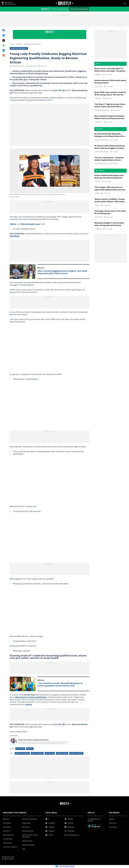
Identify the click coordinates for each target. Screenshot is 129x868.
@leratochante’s (28, 225)
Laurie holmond (76, 754)
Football (98, 182)
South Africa (99, 87)
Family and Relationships (102, 111)
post (38, 225)
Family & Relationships (60, 10)
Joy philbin (50, 754)
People (45, 10)
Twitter (13, 225)
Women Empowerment (79, 10)
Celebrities (98, 75)
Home (12, 45)
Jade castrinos (37, 754)
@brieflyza (14, 237)
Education (20, 749)
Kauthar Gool (33, 67)
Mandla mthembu (22, 754)
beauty (29, 705)
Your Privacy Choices (64, 867)
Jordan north (62, 754)
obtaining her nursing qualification (31, 698)
